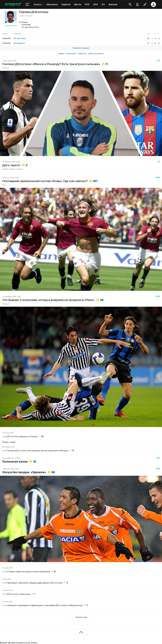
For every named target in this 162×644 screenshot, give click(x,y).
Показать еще (81, 617)
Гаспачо (6, 68)
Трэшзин (6, 304)
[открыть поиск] (130, 4)
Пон (4, 185)
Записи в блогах (96, 54)
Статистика (71, 54)
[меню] (28, 4)
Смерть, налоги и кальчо (13, 169)
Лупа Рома (20, 38)
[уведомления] (137, 4)
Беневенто (19, 43)
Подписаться (11, 26)
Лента (61, 54)
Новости (82, 54)
